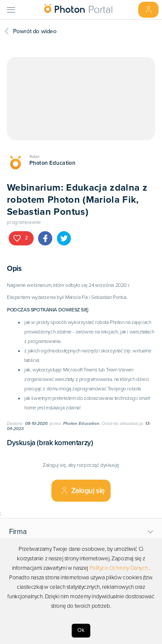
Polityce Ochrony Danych (119, 568)
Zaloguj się (83, 491)
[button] (81, 532)
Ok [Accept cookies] (81, 630)
